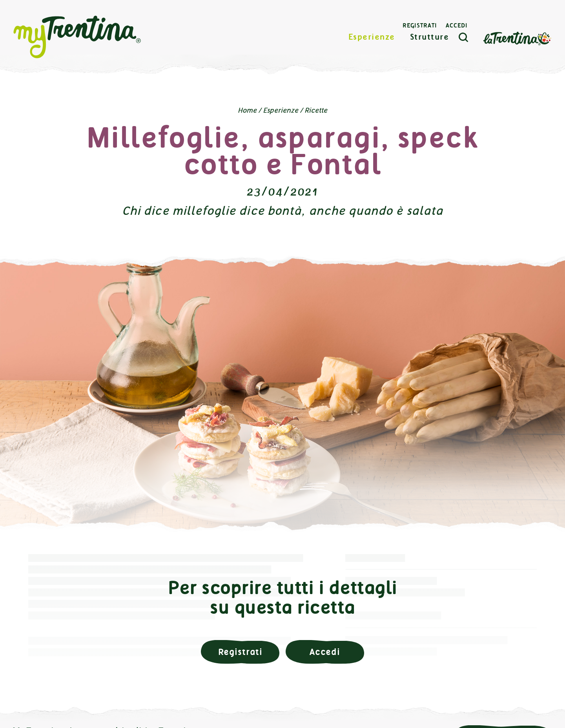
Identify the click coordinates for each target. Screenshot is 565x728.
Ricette (316, 110)
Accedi (457, 26)
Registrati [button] (240, 652)
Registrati (420, 26)
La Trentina (517, 38)
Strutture (430, 37)
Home (247, 110)
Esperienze (372, 37)
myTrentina (77, 37)
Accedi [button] (325, 652)
